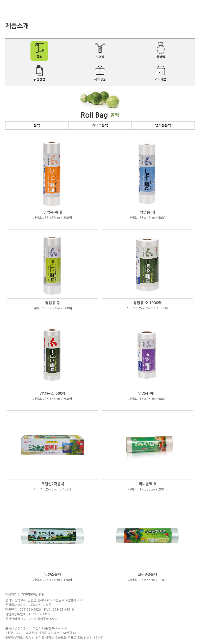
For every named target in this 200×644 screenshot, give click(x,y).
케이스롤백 (100, 125)
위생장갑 (39, 79)
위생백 (161, 57)
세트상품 (100, 79)
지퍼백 (100, 57)
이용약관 (11, 595)
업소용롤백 (163, 125)
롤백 (39, 57)
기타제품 (161, 79)
